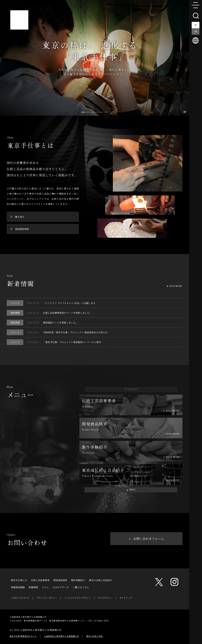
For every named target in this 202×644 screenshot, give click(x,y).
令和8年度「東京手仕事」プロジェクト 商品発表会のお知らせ (75, 332)
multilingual (196, 40)
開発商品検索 (60, 580)
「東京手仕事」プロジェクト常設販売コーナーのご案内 (72, 342)
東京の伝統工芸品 (94, 636)
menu (196, 5)
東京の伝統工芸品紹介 (100, 580)
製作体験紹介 (78, 580)
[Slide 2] (92, 112)
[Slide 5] (106, 112)
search (196, 15)
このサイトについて (20, 598)
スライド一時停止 (185, 112)
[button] (131, 490)
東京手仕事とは (19, 580)
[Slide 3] (97, 112)
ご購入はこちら (81, 587)
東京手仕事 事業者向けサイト (23, 636)
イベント (15, 303)
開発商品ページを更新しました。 (60, 323)
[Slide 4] (102, 112)
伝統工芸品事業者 (40, 580)
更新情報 (15, 313)
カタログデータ (61, 587)
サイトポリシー (105, 598)
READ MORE (176, 286)
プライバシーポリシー (47, 598)
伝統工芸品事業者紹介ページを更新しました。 (67, 313)
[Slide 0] (83, 112)
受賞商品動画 (18, 587)
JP (196, 25)
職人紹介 (20, 217)
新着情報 (33, 587)
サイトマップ (126, 598)
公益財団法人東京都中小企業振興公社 (61, 636)
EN (196, 31)
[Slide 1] (88, 112)
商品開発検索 (22, 229)
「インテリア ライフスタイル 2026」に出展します (69, 303)
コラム (45, 587)
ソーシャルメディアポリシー (78, 598)
